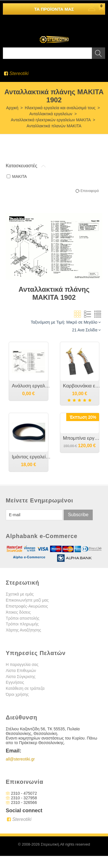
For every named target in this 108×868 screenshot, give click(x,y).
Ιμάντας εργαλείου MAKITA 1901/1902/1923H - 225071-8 (31, 457)
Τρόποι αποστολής (23, 618)
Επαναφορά (90, 191)
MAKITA (17, 176)
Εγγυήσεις (15, 682)
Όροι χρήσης (17, 694)
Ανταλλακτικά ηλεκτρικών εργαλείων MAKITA (51, 120)
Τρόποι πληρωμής (22, 624)
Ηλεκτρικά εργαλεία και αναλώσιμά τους (60, 108)
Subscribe (78, 515)
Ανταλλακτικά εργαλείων (51, 114)
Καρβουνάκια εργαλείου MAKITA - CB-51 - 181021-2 (83, 386)
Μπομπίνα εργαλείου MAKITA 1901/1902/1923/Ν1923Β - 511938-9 (83, 438)
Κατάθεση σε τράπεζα (25, 688)
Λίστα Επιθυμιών (21, 671)
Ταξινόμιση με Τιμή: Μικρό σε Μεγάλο (66, 322)
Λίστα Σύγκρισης (21, 677)
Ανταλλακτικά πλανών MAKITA (54, 126)
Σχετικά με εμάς (20, 594)
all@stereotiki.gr (20, 759)
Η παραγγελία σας (22, 665)
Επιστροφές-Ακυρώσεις (27, 606)
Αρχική (12, 108)
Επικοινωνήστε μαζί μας (27, 600)
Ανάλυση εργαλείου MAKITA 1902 (31, 386)
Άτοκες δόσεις (18, 612)
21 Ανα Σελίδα (86, 330)
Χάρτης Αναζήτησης (23, 630)
